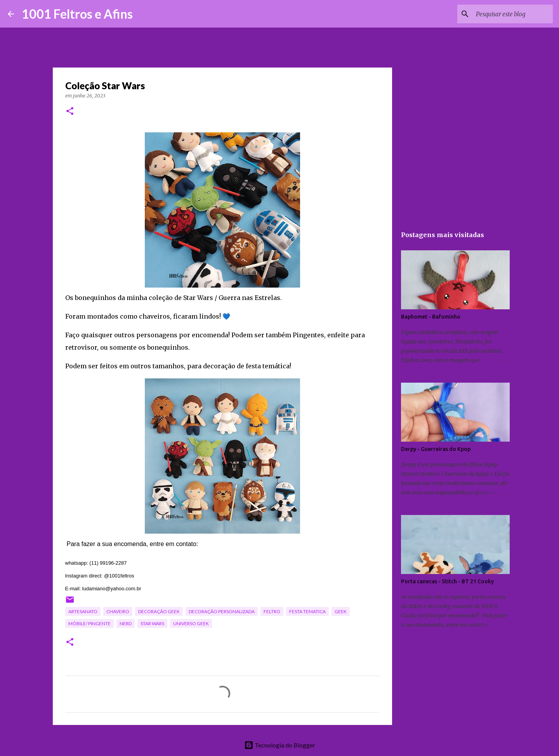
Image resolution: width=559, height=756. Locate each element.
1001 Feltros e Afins (77, 14)
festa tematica (307, 611)
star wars (152, 623)
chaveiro (118, 611)
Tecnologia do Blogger (280, 745)
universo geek (191, 623)
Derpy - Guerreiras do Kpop (436, 449)
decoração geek (159, 611)
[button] (70, 112)
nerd (126, 623)
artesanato (83, 611)
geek (341, 611)
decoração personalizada (222, 611)
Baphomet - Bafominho (431, 317)
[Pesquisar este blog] (512, 14)
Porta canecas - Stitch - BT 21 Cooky (447, 581)
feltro (272, 611)
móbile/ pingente (89, 623)
